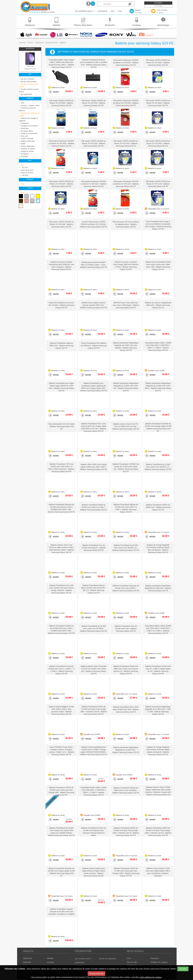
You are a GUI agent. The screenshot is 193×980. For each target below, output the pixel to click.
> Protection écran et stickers (27, 109)
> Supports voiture (26, 151)
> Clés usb (23, 136)
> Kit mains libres (26, 131)
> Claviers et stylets (27, 149)
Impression (80, 962)
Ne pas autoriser (96, 974)
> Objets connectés (27, 141)
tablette (50, 958)
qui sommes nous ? (83, 959)
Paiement (155, 958)
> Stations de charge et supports (28, 120)
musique (51, 962)
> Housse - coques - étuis (29, 105)
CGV (129, 958)
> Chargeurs (24, 123)
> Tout (22, 103)
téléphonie (28, 958)
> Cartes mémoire (26, 138)
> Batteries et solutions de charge (29, 114)
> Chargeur (24, 156)
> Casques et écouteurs (29, 126)
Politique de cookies (159, 962)
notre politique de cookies (151, 977)
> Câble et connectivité (28, 133)
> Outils (22, 144)
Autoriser (183, 969)
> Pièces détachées (27, 146)
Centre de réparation (108, 959)
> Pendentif (24, 154)
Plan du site (132, 962)
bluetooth (27, 962)
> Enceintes (24, 128)
